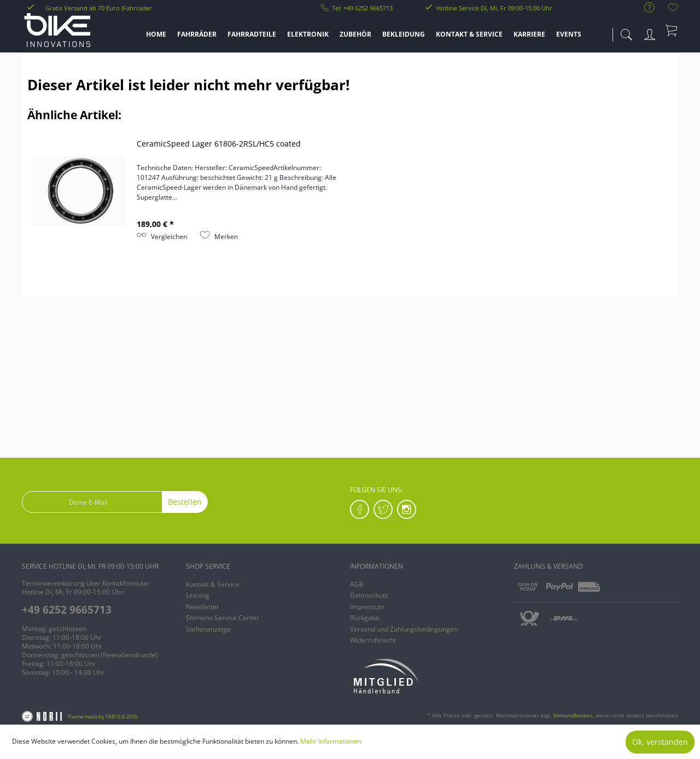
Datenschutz (369, 595)
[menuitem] (644, 8)
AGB (357, 584)
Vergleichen (162, 237)
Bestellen (185, 502)
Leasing (198, 595)
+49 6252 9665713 (67, 610)
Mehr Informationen (331, 741)
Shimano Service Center (223, 618)
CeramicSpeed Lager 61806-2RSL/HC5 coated (219, 144)
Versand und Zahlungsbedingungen (404, 629)
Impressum (367, 607)
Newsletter (203, 607)
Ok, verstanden (660, 742)
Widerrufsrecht (373, 640)
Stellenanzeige (208, 629)
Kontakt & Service (213, 584)
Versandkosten (573, 715)
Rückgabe (365, 618)
